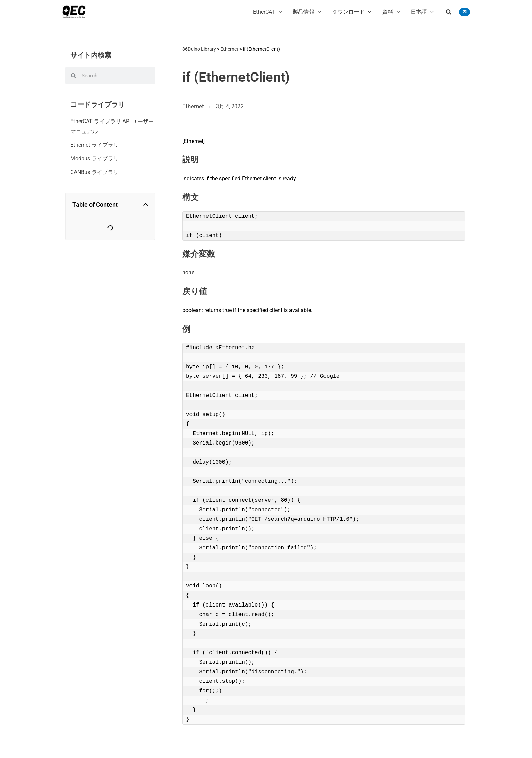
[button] (449, 13)
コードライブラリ (98, 104)
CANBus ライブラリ (95, 172)
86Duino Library (199, 49)
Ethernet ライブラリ (95, 145)
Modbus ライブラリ (95, 158)
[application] (279, 12)
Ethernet (229, 49)
